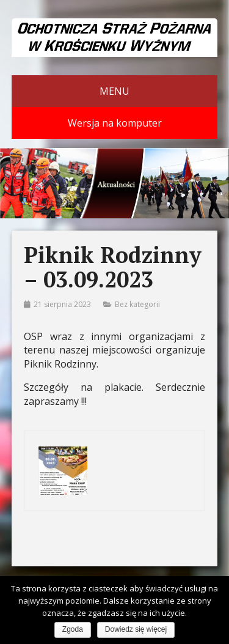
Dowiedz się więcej (136, 629)
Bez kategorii (137, 304)
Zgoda (73, 629)
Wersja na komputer (115, 123)
